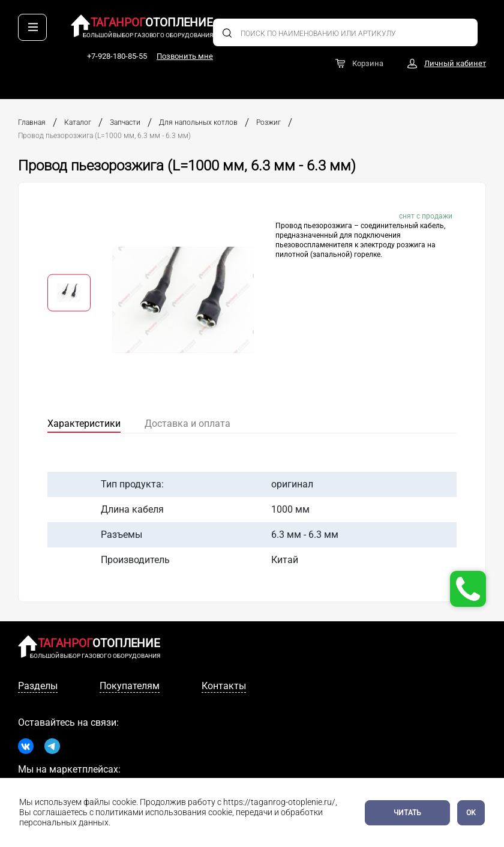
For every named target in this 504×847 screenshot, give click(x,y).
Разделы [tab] (38, 686)
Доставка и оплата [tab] (187, 423)
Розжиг (268, 122)
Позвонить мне (458, 28)
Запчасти (125, 122)
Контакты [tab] (224, 686)
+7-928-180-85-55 (390, 28)
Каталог (78, 122)
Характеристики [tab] (84, 423)
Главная (32, 122)
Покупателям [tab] (130, 686)
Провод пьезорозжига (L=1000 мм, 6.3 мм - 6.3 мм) (104, 136)
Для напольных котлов (198, 122)
